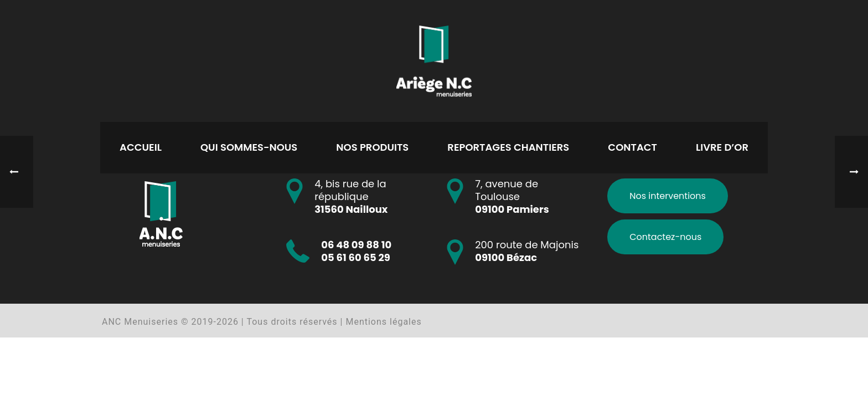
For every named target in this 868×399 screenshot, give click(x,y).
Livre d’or (722, 147)
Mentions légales (383, 322)
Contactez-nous (665, 237)
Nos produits (372, 147)
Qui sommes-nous (249, 147)
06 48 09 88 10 (356, 245)
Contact (632, 147)
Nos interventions (668, 196)
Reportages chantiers (508, 147)
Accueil (141, 147)
